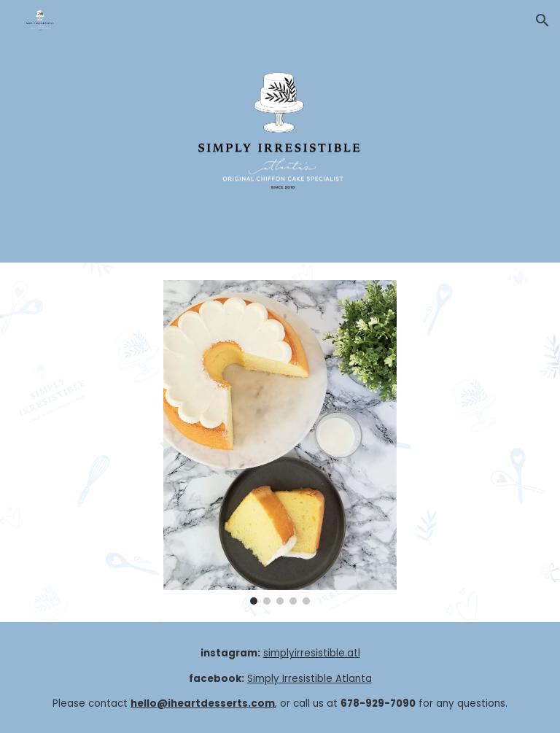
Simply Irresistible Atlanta (310, 679)
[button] (542, 20)
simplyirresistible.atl (312, 653)
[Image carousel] (280, 442)
